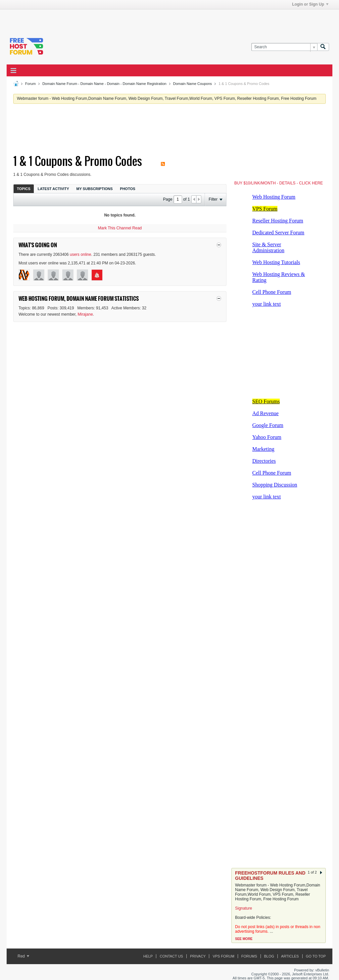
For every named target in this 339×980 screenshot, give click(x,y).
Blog (269, 956)
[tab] (24, 189)
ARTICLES (290, 956)
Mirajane (85, 314)
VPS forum (223, 956)
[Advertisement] (88, 19)
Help (148, 956)
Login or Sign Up (310, 4)
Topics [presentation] (24, 189)
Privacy (198, 956)
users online (81, 255)
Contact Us (171, 956)
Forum (30, 84)
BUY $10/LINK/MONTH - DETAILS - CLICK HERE (279, 183)
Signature (243, 908)
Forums (249, 956)
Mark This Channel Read (120, 228)
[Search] (284, 47)
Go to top (316, 956)
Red (23, 956)
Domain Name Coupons (193, 84)
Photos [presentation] (127, 189)
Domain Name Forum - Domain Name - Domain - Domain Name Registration (104, 84)
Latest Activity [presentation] (53, 189)
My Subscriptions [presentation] (95, 189)
